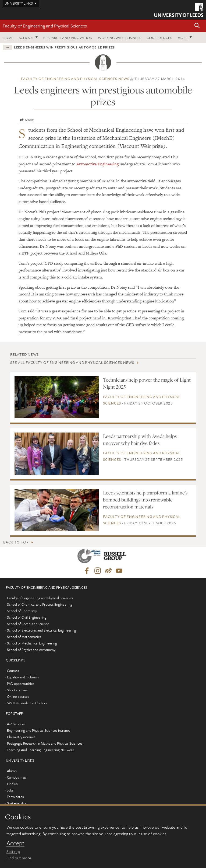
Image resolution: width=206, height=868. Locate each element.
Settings (13, 851)
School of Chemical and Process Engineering (40, 604)
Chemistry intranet (21, 737)
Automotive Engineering (97, 164)
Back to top (16, 542)
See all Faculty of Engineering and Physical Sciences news (72, 362)
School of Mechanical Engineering (32, 643)
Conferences (159, 38)
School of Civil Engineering (27, 617)
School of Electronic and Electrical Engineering (42, 630)
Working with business (120, 38)
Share (30, 120)
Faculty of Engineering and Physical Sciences (45, 26)
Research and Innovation (68, 38)
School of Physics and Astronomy (31, 650)
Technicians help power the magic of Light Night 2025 (147, 383)
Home (8, 38)
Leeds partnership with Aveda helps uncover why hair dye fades (140, 440)
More (183, 38)
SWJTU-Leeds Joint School (27, 703)
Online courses (18, 696)
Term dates (15, 797)
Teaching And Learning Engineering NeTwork (40, 750)
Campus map (17, 777)
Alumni (12, 771)
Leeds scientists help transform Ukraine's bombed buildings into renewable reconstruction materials (145, 500)
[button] (197, 26)
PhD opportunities (21, 684)
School (26, 38)
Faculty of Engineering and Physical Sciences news (75, 79)
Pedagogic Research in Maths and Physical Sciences (45, 743)
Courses (13, 671)
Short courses (17, 690)
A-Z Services (16, 724)
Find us (12, 784)
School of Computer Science (28, 624)
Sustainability (17, 803)
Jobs (10, 790)
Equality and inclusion (23, 677)
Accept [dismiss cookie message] (15, 843)
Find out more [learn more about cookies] (19, 858)
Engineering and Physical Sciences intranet (39, 730)
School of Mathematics (24, 637)
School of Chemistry (22, 611)
